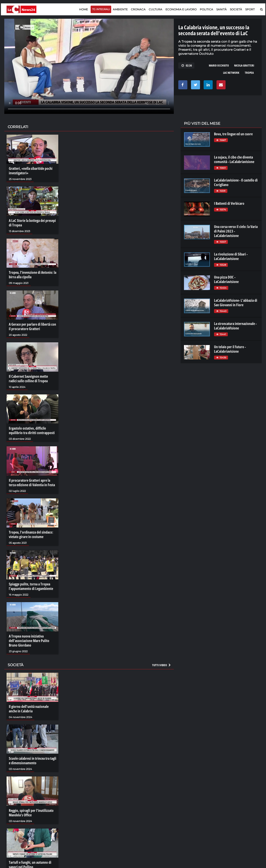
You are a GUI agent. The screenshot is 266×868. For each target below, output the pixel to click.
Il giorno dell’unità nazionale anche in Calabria (29, 709)
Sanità (221, 9)
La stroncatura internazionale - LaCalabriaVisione (235, 326)
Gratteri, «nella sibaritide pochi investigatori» (31, 171)
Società (236, 9)
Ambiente (120, 9)
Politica (206, 9)
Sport (250, 9)
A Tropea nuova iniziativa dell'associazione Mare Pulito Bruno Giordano (29, 641)
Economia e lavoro (181, 9)
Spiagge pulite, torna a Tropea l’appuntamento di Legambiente (31, 586)
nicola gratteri (244, 65)
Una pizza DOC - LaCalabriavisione (226, 279)
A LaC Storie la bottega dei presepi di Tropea (32, 223)
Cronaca (138, 9)
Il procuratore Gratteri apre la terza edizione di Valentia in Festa (32, 483)
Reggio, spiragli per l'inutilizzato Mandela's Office (31, 813)
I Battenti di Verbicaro (229, 203)
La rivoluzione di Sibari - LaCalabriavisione (231, 256)
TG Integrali (101, 9)
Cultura (155, 9)
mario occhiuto (219, 65)
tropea (249, 73)
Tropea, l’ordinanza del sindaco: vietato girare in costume (31, 534)
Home (84, 9)
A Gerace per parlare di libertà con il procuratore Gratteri (32, 327)
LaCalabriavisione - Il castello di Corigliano (236, 182)
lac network (231, 73)
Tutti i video (162, 665)
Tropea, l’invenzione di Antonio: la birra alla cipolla (33, 275)
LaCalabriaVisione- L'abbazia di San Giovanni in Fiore (236, 303)
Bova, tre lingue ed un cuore (233, 134)
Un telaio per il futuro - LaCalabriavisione (230, 349)
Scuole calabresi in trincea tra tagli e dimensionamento (33, 761)
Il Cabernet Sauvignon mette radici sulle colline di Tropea (28, 379)
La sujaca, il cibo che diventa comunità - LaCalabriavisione (234, 159)
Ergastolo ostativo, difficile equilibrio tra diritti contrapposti (32, 431)
